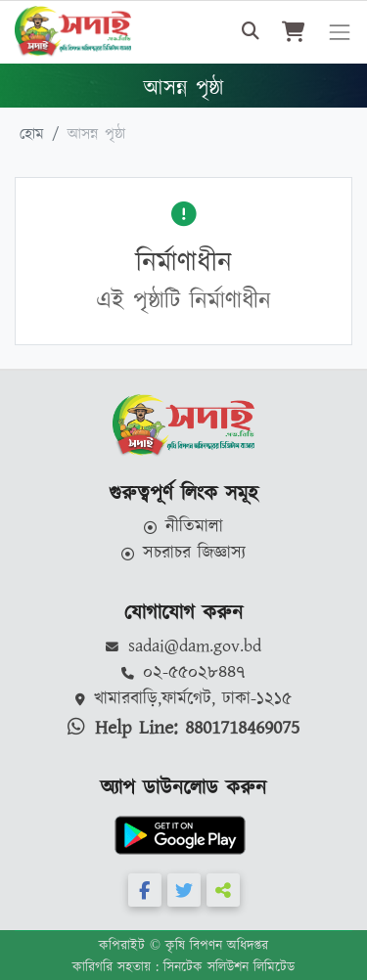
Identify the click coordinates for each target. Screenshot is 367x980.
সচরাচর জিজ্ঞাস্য (184, 554)
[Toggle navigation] (340, 32)
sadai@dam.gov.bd (183, 646)
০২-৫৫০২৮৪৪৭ (184, 673)
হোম (32, 134)
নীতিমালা (184, 527)
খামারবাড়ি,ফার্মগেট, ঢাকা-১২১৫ (184, 699)
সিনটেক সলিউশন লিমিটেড (229, 967)
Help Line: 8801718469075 (183, 728)
